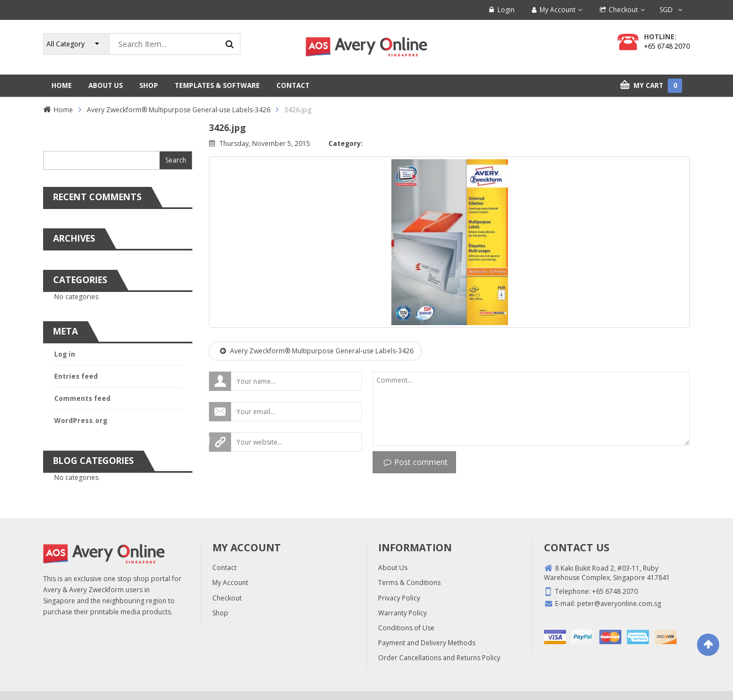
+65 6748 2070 (667, 46)
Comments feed (82, 398)
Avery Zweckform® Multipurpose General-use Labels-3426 (179, 110)
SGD (666, 10)
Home (63, 110)
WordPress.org (81, 420)
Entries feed (76, 376)
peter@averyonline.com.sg (619, 604)
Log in (65, 354)
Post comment (416, 462)
